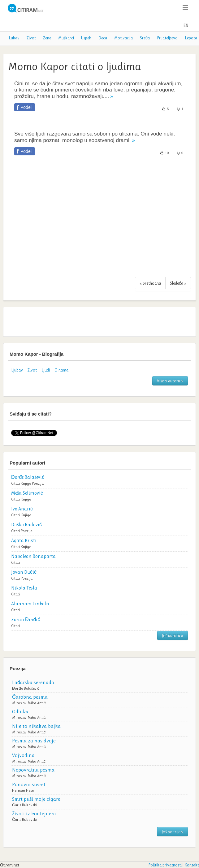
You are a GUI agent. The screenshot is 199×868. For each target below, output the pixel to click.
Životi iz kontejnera (34, 813)
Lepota (191, 38)
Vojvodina (23, 755)
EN (186, 25)
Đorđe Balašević (26, 688)
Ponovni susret (29, 784)
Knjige (26, 483)
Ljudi (46, 370)
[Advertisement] (100, 220)
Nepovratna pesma (33, 770)
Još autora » (173, 635)
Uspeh (86, 38)
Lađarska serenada (33, 682)
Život (31, 38)
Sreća (145, 38)
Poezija (38, 483)
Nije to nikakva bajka (36, 726)
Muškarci (66, 38)
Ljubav (17, 370)
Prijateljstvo (167, 38)
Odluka (20, 711)
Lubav (14, 38)
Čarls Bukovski (25, 805)
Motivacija (123, 38)
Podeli (26, 107)
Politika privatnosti (165, 865)
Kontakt (192, 865)
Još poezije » (172, 832)
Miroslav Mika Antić (29, 703)
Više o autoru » (170, 381)
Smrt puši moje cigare (36, 799)
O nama (61, 370)
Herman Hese (23, 790)
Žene (47, 38)
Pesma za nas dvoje (34, 741)
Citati (15, 483)
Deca (103, 38)
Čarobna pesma (30, 697)
